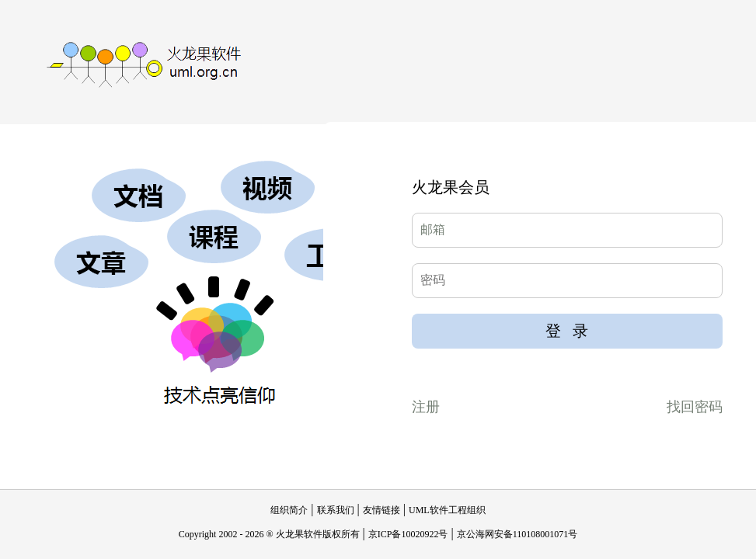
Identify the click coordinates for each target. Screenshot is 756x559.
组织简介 (289, 510)
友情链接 (381, 510)
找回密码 (695, 407)
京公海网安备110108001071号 (517, 534)
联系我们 (336, 510)
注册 (426, 407)
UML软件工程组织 (447, 510)
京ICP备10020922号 (408, 534)
